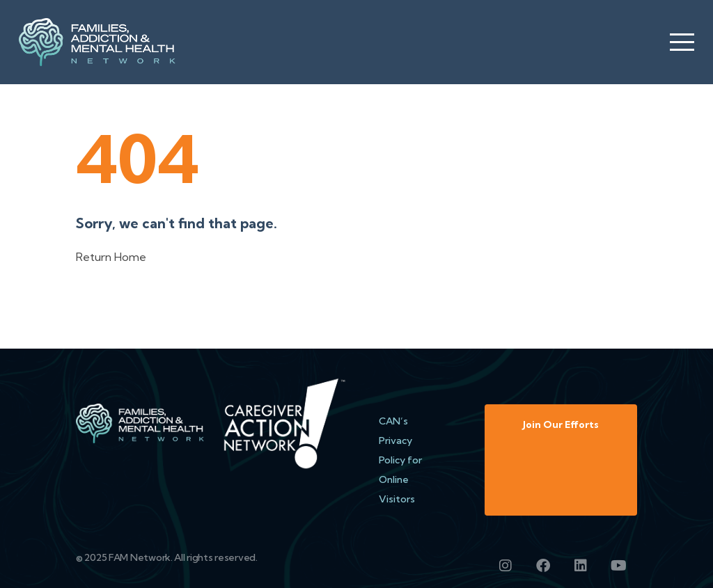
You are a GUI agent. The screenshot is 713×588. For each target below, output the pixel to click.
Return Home (111, 257)
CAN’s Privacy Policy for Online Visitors (400, 460)
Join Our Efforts (561, 424)
